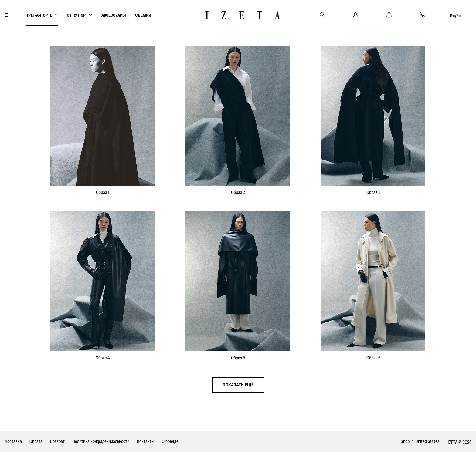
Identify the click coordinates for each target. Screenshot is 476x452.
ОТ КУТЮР (77, 15)
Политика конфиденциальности (101, 441)
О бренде (170, 441)
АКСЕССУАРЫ (114, 15)
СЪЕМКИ (143, 15)
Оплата (36, 441)
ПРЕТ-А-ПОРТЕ (39, 15)
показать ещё (238, 385)
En (459, 16)
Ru (452, 16)
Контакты (146, 441)
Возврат (57, 441)
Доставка (13, 441)
